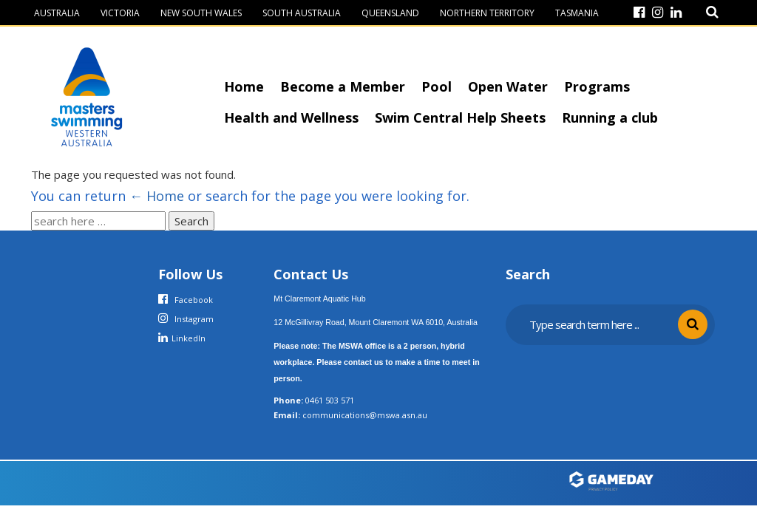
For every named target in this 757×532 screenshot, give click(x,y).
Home (244, 86)
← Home (157, 196)
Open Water (508, 86)
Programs (597, 86)
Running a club (610, 117)
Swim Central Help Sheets (460, 117)
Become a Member (343, 86)
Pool (437, 86)
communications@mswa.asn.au (365, 415)
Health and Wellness (291, 117)
